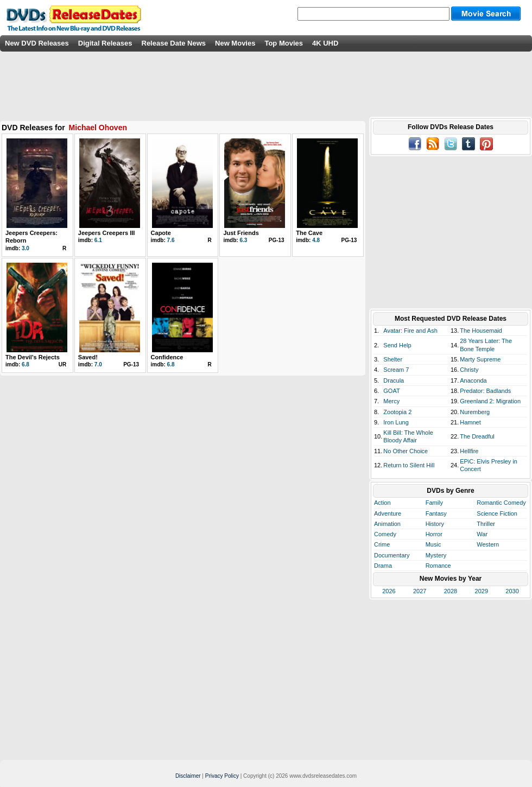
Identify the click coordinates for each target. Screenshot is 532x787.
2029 (482, 591)
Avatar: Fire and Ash (410, 331)
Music (433, 544)
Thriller (486, 524)
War (482, 534)
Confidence (167, 357)
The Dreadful (477, 436)
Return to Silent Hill (409, 465)
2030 (512, 591)
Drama (383, 566)
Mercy (391, 401)
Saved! (88, 357)
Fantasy (436, 513)
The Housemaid (481, 331)
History (435, 524)
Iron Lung (396, 422)
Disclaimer (188, 776)
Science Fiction (497, 513)
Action (382, 503)
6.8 (26, 364)
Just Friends (241, 233)
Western (488, 544)
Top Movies (284, 43)
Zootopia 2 (397, 412)
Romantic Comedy (501, 503)
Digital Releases (105, 43)
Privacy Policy (222, 776)
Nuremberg (475, 412)
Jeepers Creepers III (107, 233)
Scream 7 (396, 370)
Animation (387, 524)
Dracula (394, 380)
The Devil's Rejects (33, 357)
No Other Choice (406, 451)
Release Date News (174, 43)
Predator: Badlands (485, 391)
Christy (469, 370)
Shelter (393, 359)
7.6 (171, 240)
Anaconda (473, 380)
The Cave (309, 233)
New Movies (235, 43)
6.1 (98, 240)
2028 (451, 591)
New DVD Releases (37, 43)
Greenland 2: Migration (490, 401)
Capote (161, 233)
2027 (420, 591)
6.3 (243, 240)
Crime (382, 544)
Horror (434, 534)
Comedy (385, 534)
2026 (389, 591)
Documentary (392, 555)
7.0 (98, 364)
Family (434, 503)
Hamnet (470, 422)
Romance (438, 566)
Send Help (397, 345)
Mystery (436, 555)
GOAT (391, 391)
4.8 (316, 240)
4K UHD (325, 43)
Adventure (388, 513)
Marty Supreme (480, 359)
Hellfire (469, 451)
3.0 (26, 248)
